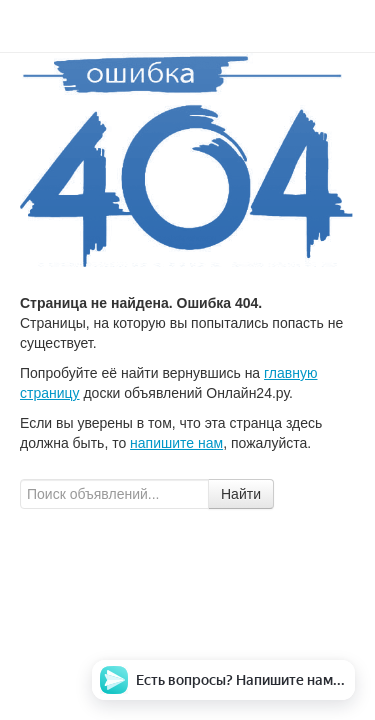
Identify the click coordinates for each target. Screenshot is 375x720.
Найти (241, 494)
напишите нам (176, 443)
